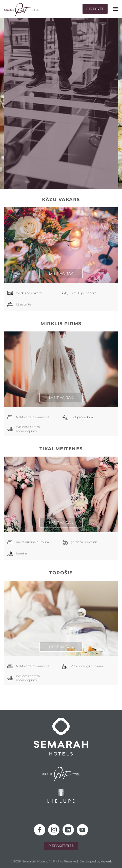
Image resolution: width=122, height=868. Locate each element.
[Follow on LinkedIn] (68, 830)
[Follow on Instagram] (54, 830)
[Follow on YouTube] (82, 830)
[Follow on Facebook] (40, 830)
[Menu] (115, 9)
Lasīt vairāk (61, 273)
